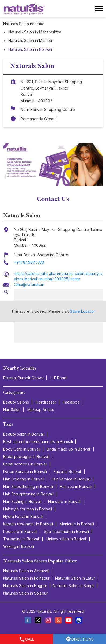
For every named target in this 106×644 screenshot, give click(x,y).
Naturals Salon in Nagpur (25, 586)
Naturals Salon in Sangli (73, 586)
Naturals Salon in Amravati (26, 571)
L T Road (58, 378)
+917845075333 (29, 262)
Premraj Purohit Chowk (23, 378)
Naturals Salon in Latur (75, 578)
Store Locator (82, 311)
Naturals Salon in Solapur (25, 593)
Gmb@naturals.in (29, 284)
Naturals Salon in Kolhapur (26, 578)
